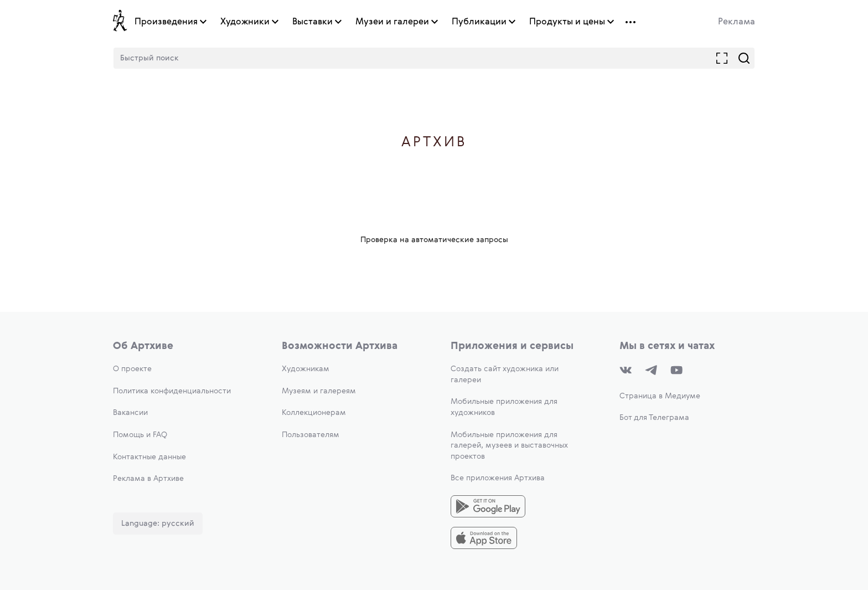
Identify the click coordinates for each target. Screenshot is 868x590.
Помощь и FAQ (140, 435)
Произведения (166, 22)
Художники (245, 22)
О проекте (132, 369)
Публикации (479, 22)
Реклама (737, 22)
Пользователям (311, 435)
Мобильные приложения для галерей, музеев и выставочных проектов (509, 446)
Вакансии (130, 413)
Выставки (312, 22)
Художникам (306, 369)
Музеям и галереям (319, 391)
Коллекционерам (314, 413)
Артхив (434, 143)
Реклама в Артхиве (148, 479)
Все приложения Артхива (498, 478)
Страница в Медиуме (660, 396)
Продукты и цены (567, 22)
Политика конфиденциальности (172, 391)
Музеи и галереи (392, 22)
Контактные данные (149, 457)
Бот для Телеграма (654, 418)
